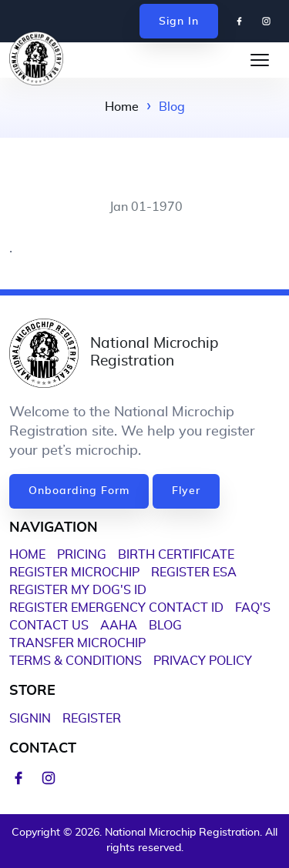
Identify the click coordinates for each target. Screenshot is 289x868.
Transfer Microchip (77, 643)
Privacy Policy (203, 661)
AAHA (119, 626)
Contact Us (49, 626)
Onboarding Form (79, 491)
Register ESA (194, 573)
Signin (30, 719)
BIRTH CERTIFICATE (176, 555)
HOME (27, 555)
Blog (165, 626)
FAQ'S (253, 608)
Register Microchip (74, 573)
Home (122, 107)
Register (92, 719)
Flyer (186, 491)
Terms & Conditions (76, 661)
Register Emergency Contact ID (116, 608)
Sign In (179, 22)
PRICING (82, 555)
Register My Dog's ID (78, 590)
